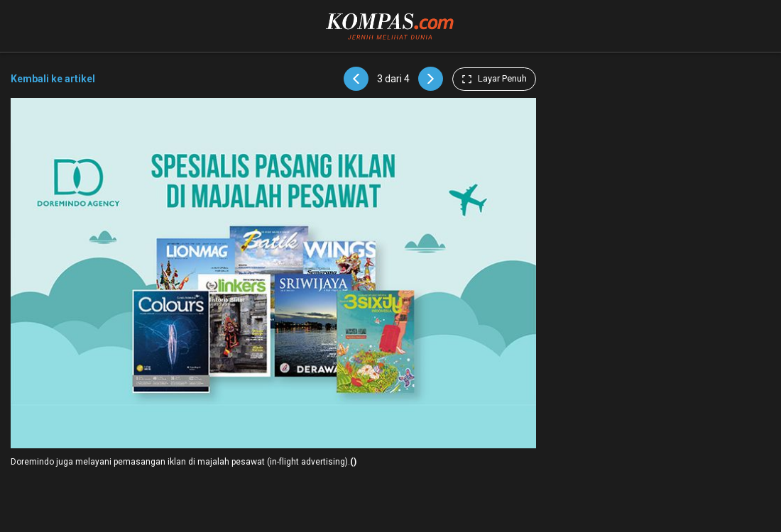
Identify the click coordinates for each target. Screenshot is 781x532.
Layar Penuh (494, 79)
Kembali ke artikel (53, 79)
